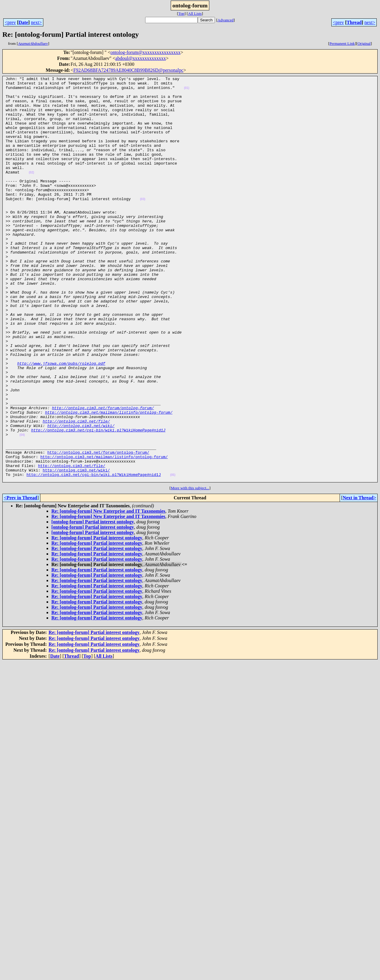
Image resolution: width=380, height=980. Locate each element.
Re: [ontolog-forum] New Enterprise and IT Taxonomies (108, 592)
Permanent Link (342, 43)
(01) (187, 91)
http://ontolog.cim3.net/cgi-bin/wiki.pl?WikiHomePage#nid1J (98, 501)
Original (364, 43)
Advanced (226, 20)
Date (23, 22)
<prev (10, 22)
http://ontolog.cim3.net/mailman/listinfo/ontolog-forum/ (109, 480)
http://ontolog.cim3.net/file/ (76, 490)
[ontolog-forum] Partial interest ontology (93, 603)
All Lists (195, 13)
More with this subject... (190, 569)
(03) (142, 224)
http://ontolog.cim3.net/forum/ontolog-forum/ (103, 474)
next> (36, 22)
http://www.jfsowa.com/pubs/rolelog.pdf (61, 421)
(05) (173, 555)
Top (181, 13)
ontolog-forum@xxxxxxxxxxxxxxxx (145, 52)
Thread (354, 22)
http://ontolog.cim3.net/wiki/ (81, 496)
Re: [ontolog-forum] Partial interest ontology (97, 619)
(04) (22, 507)
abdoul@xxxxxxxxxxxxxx (140, 58)
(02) (31, 192)
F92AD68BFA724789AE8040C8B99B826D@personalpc (128, 70)
